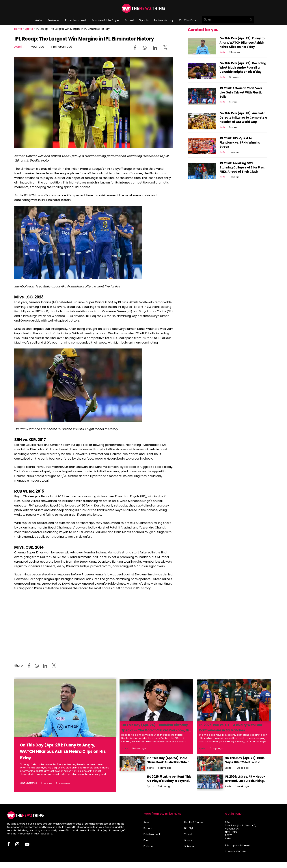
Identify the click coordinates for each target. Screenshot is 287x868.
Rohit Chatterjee (27, 783)
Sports (144, 20)
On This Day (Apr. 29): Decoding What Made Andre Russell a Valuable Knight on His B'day (243, 66)
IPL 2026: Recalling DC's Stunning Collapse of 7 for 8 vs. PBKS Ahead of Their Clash (242, 166)
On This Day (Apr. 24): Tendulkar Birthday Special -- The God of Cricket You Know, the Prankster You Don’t (156, 730)
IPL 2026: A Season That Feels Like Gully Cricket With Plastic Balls (240, 89)
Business (53, 20)
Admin (19, 47)
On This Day (188, 20)
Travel (129, 20)
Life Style (189, 827)
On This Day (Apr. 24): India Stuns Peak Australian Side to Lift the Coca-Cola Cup (168, 761)
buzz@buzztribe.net (239, 844)
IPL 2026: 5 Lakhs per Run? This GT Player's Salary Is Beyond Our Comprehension (168, 779)
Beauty (148, 827)
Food (147, 839)
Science (189, 845)
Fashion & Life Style (105, 20)
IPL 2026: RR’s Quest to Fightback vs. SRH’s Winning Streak (242, 139)
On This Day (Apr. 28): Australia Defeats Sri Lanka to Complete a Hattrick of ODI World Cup (240, 116)
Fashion (148, 845)
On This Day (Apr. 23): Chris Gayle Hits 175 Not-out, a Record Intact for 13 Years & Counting (245, 761)
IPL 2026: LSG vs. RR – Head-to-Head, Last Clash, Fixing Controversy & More (244, 779)
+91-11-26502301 (237, 850)
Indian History (164, 20)
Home (18, 29)
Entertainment (76, 20)
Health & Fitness (194, 821)
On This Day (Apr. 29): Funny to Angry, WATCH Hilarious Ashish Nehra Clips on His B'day (243, 41)
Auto (39, 20)
